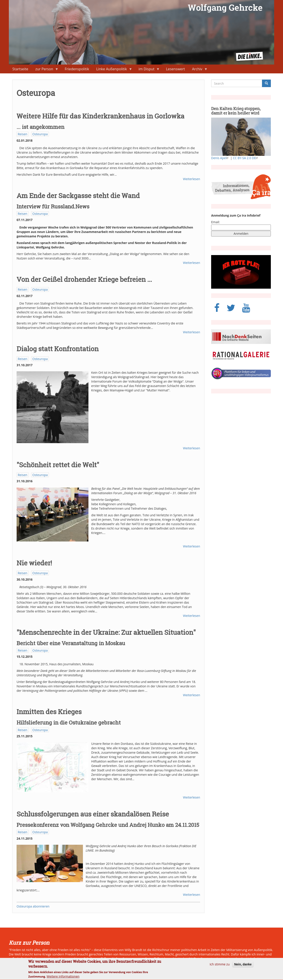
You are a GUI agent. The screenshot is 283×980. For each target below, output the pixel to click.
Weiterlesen (192, 179)
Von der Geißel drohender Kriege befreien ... (84, 279)
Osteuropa (40, 134)
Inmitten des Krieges (49, 712)
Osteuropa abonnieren (33, 906)
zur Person (45, 70)
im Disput (147, 70)
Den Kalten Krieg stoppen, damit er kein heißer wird (236, 111)
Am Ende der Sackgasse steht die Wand (78, 195)
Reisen (22, 134)
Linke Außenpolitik (112, 70)
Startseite (20, 69)
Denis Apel (220, 158)
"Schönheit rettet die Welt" (58, 465)
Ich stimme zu (220, 966)
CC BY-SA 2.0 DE (246, 158)
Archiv (198, 70)
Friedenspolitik (77, 69)
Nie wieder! (34, 563)
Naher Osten (121, 959)
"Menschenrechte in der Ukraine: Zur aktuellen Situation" (106, 632)
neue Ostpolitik (148, 959)
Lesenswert (176, 69)
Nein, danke (243, 966)
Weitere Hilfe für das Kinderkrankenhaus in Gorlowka (100, 116)
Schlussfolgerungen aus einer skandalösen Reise (93, 814)
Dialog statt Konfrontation (58, 349)
